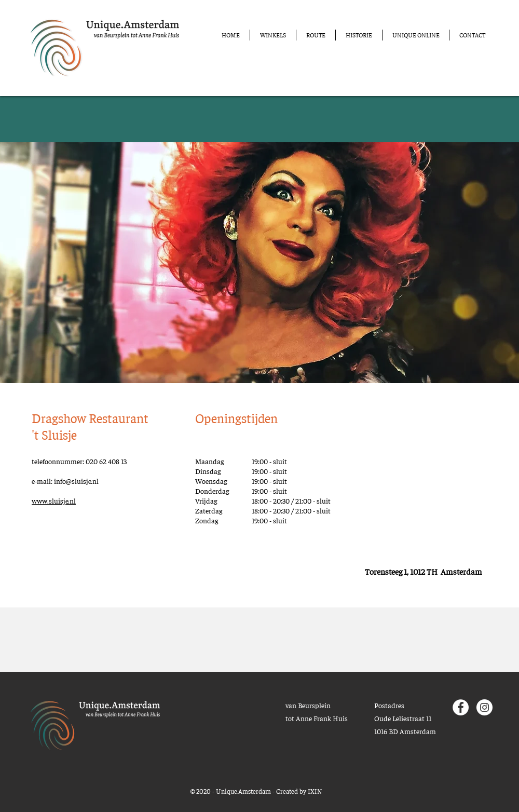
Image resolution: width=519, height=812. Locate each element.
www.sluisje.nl (54, 500)
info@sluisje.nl (76, 481)
